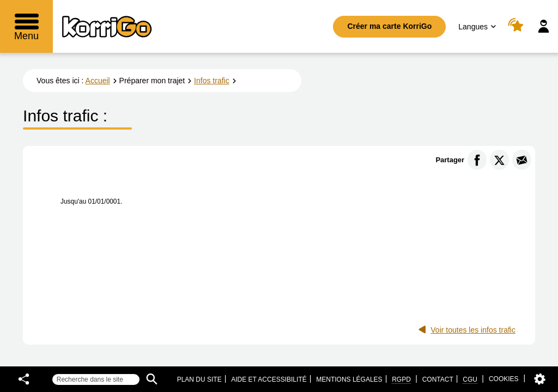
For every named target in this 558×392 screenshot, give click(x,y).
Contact (438, 379)
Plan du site (199, 379)
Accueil (98, 81)
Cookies (504, 379)
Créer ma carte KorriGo (389, 26)
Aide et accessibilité (269, 379)
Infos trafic (212, 81)
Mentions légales (349, 379)
